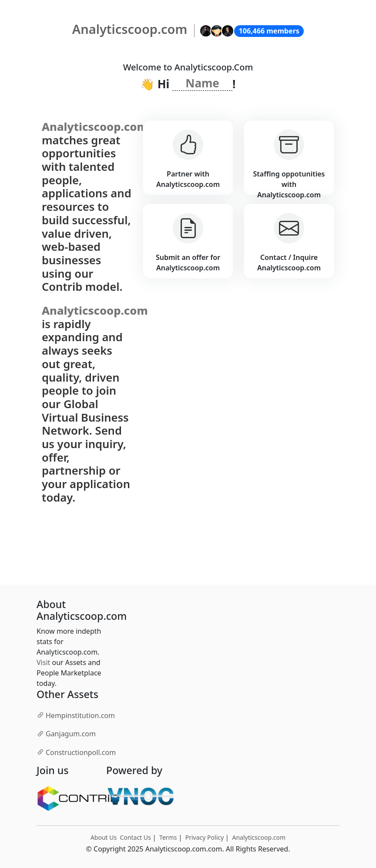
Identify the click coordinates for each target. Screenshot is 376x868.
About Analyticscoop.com (82, 611)
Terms (168, 837)
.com (76, 715)
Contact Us (136, 837)
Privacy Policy (205, 837)
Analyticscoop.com (259, 837)
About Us (104, 837)
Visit (43, 662)
